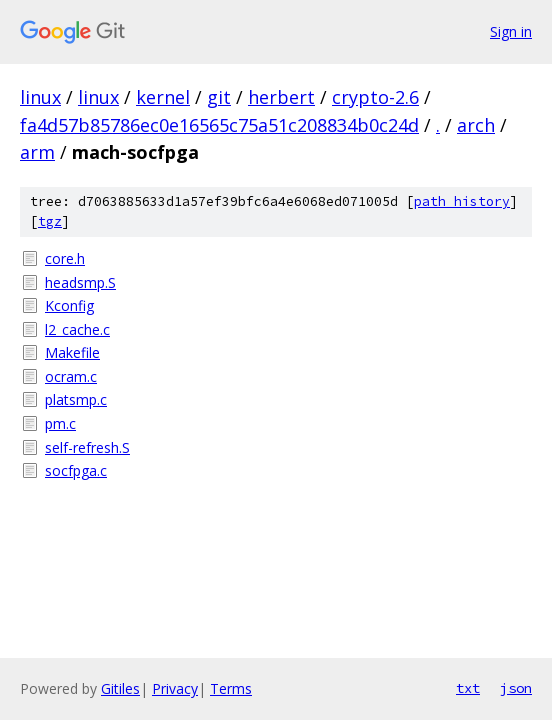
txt (468, 688)
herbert (281, 97)
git (219, 97)
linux (40, 97)
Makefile (72, 352)
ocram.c (71, 376)
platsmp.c (76, 399)
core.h (65, 258)
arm (37, 152)
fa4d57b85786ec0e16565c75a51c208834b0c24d (219, 125)
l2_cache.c (77, 329)
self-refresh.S (87, 447)
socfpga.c (76, 470)
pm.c (60, 423)
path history (462, 201)
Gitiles (120, 688)
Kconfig (69, 305)
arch (476, 125)
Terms (231, 688)
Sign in (511, 31)
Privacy (175, 688)
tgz (50, 221)
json (516, 688)
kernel (163, 97)
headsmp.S (80, 282)
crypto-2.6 (375, 97)
